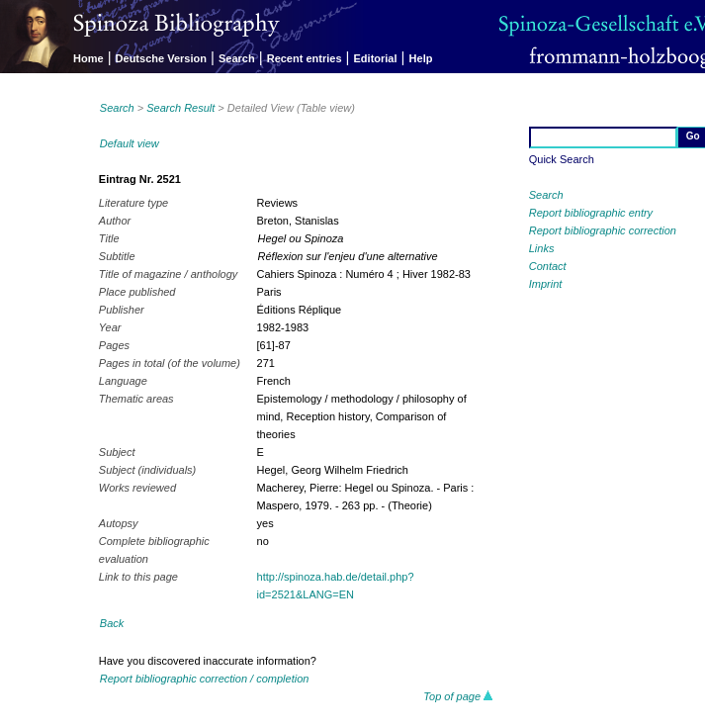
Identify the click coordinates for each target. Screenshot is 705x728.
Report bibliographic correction (603, 230)
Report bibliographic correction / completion (205, 679)
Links (542, 248)
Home (88, 58)
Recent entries (305, 58)
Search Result (180, 108)
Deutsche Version (161, 58)
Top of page (458, 696)
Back (112, 623)
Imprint (546, 284)
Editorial (376, 58)
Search (237, 58)
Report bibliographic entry (591, 213)
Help (421, 58)
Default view (130, 143)
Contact (548, 266)
